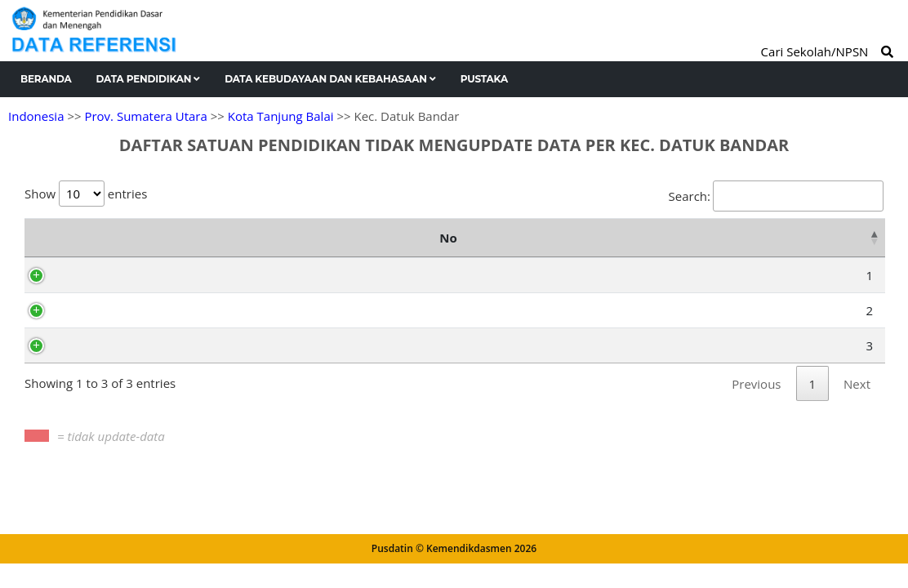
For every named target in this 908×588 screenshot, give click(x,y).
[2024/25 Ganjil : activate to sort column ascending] (589, 248)
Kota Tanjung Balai (281, 116)
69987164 (130, 332)
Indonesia (36, 116)
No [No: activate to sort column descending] (53, 248)
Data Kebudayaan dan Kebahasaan (330, 79)
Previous (756, 405)
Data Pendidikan (149, 79)
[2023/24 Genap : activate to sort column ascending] (512, 248)
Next (857, 405)
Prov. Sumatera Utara (145, 116)
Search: (776, 196)
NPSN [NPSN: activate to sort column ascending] (140, 248)
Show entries (86, 194)
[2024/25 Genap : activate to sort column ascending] (665, 248)
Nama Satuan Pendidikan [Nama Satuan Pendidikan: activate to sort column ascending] (331, 248)
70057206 (130, 367)
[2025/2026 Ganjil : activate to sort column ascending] (749, 248)
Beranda (46, 79)
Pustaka (484, 79)
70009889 (130, 296)
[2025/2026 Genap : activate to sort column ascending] (840, 248)
